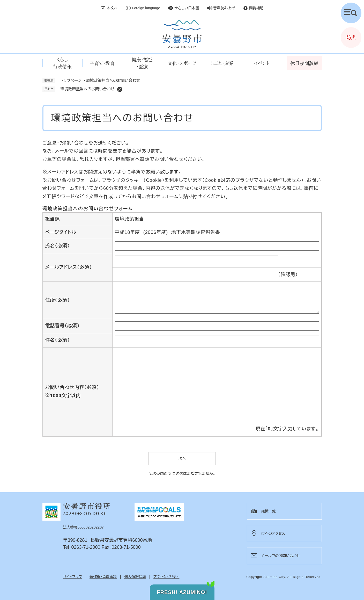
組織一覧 (269, 511)
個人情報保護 (135, 577)
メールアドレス (69, 267)
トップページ (71, 80)
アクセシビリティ (166, 577)
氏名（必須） (58, 246)
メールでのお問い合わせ (281, 556)
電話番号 (62, 326)
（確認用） (288, 274)
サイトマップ (73, 577)
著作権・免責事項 (103, 577)
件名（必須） (58, 340)
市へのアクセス (273, 533)
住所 (58, 300)
